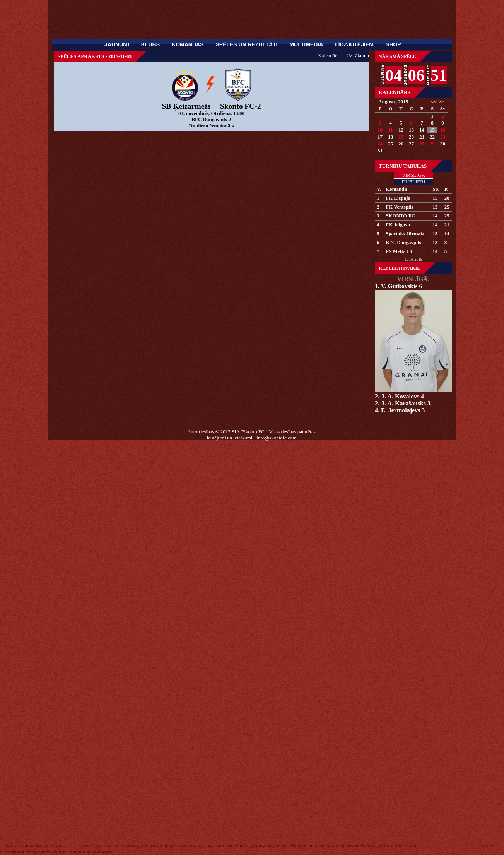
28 (422, 144)
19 (401, 137)
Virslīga (414, 175)
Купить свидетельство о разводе (325, 846)
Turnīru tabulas (403, 166)
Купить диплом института (388, 846)
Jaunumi (117, 44)
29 (432, 144)
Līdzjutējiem (354, 44)
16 (443, 130)
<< (434, 102)
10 (380, 130)
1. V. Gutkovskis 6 (399, 286)
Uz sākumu (358, 56)
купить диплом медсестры (261, 846)
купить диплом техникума (151, 846)
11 (390, 130)
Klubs (150, 44)
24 (380, 144)
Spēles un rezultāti (246, 44)
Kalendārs (395, 92)
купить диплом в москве (206, 846)
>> (441, 102)
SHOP (393, 44)
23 (443, 137)
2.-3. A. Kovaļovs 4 (399, 396)
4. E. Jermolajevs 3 (400, 410)
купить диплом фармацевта (83, 852)
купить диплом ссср (101, 846)
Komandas (188, 44)
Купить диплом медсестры (34, 846)
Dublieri (414, 182)
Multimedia (306, 44)
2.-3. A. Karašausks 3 (403, 403)
